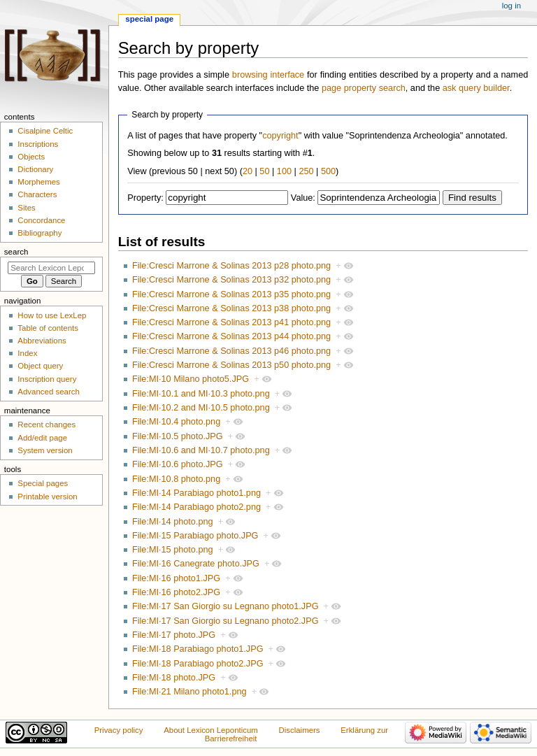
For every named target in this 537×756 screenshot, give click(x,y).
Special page (149, 19)
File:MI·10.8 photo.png (176, 479)
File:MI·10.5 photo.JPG (178, 436)
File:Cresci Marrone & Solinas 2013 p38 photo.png (231, 308)
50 (264, 171)
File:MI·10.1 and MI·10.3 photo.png (201, 394)
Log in (511, 6)
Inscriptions (38, 144)
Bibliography (40, 233)
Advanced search (49, 392)
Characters (37, 194)
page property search (364, 88)
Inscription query (47, 379)
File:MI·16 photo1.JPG (176, 578)
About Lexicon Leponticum (211, 730)
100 (284, 171)
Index (27, 353)
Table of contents (48, 328)
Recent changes (46, 425)
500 (328, 171)
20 (248, 171)
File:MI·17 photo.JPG (174, 635)
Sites (26, 208)
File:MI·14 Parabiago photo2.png (196, 507)
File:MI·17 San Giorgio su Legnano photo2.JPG (225, 621)
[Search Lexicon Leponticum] (51, 268)
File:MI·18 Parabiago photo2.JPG (198, 664)
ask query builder (476, 88)
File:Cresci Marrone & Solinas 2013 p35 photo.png (231, 294)
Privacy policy (119, 730)
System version (45, 450)
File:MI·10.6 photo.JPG (178, 464)
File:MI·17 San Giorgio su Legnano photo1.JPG (225, 606)
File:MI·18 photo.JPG (174, 678)
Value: (303, 198)
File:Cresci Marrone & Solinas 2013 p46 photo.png (231, 351)
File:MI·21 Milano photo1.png (189, 692)
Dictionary (35, 169)
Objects (31, 157)
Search (16, 252)
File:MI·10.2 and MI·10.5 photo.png (201, 408)
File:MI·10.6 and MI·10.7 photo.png (201, 450)
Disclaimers (300, 730)
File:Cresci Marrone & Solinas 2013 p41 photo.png (231, 322)
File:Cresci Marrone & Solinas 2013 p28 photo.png (231, 266)
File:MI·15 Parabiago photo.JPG (195, 536)
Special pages (43, 483)
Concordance (41, 220)
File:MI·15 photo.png (173, 550)
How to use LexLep (52, 315)
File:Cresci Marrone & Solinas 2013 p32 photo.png (231, 280)
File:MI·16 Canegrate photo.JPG (196, 564)
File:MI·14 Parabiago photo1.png (196, 493)
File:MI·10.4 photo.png (176, 422)
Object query (40, 366)
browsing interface (268, 75)
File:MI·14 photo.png (173, 522)
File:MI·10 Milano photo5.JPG (191, 379)
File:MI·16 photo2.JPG (176, 592)
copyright (280, 136)
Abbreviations (42, 341)
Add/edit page (42, 438)
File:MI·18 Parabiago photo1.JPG (198, 649)
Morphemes (38, 182)
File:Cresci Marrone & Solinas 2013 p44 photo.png (231, 336)
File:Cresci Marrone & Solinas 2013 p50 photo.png (231, 365)
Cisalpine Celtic (45, 131)
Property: (145, 198)
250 (306, 171)
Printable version (47, 497)
